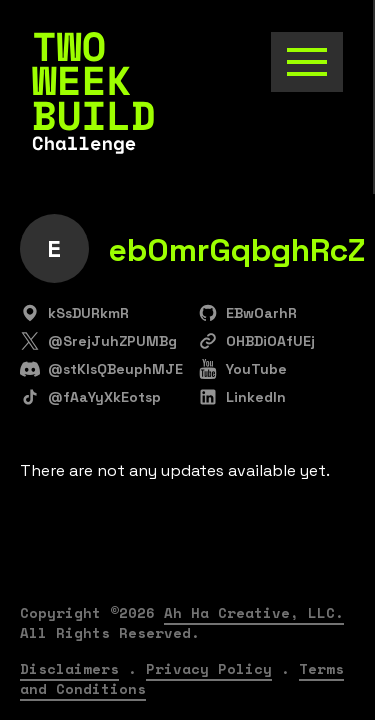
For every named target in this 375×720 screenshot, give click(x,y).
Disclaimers (69, 668)
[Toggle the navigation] (307, 62)
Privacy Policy (209, 668)
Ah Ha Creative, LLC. (254, 612)
